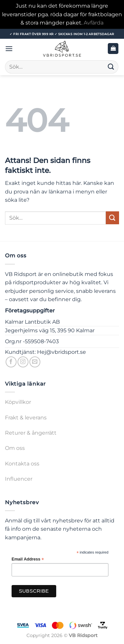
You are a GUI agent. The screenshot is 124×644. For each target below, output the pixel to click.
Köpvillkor (18, 402)
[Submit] (111, 67)
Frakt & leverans (26, 418)
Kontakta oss (22, 464)
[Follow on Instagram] (23, 362)
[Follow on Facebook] (11, 362)
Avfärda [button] (94, 23)
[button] (9, 49)
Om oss (15, 448)
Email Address (28, 559)
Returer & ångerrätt (31, 433)
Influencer (19, 479)
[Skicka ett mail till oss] (35, 362)
